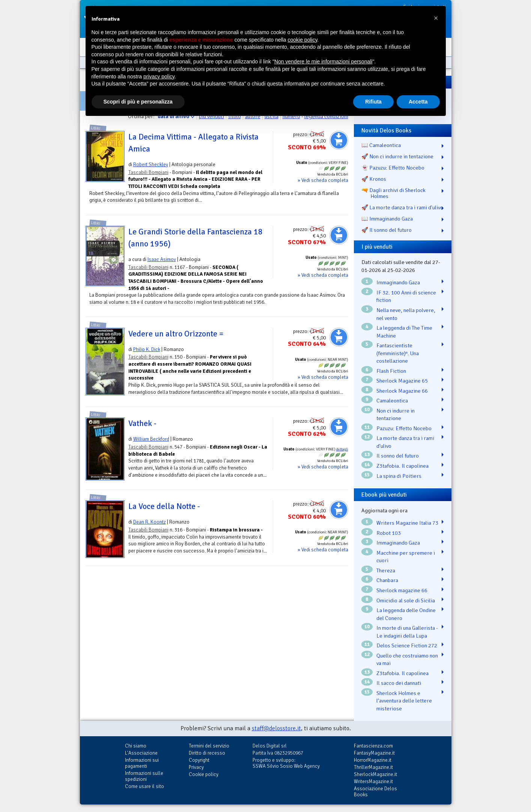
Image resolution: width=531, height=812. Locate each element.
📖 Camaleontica (381, 145)
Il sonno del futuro (398, 456)
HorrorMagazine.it (373, 760)
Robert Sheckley (151, 164)
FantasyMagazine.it (374, 753)
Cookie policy (204, 774)
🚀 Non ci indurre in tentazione (397, 156)
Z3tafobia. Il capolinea (402, 466)
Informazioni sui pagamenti (142, 763)
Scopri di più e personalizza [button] (138, 102)
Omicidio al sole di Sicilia (406, 600)
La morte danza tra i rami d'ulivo (405, 442)
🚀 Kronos (374, 179)
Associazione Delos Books (375, 792)
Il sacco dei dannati (399, 683)
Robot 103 (389, 533)
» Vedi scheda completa (323, 180)
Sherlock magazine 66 (402, 590)
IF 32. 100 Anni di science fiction (406, 296)
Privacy (196, 767)
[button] (436, 18)
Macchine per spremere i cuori (406, 557)
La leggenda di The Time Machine (404, 332)
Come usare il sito (144, 786)
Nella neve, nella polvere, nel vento (406, 314)
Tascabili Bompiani (148, 172)
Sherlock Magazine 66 (402, 391)
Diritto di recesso (207, 753)
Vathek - (142, 423)
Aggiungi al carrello (339, 140)
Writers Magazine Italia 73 (407, 523)
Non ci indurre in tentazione (396, 415)
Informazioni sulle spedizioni (144, 776)
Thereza (386, 570)
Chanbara (387, 580)
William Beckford (151, 439)
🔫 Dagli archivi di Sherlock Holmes (393, 193)
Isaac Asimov (162, 259)
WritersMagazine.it (373, 781)
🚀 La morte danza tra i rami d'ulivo (402, 207)
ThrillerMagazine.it (373, 767)
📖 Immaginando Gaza (387, 219)
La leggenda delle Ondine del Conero (406, 614)
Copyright (199, 760)
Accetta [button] (418, 102)
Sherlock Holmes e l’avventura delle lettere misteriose (404, 701)
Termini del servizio (209, 746)
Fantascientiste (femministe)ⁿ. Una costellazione (398, 353)
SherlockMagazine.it (375, 774)
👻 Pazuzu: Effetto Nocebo (393, 168)
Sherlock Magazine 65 (402, 381)
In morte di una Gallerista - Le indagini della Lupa (407, 632)
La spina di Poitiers (399, 476)
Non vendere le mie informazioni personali (323, 62)
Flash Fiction (391, 371)
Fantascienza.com (373, 746)
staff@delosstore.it (276, 728)
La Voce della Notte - (164, 506)
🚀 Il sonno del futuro (387, 230)
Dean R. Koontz (150, 522)
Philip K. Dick (147, 349)
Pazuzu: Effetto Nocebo (404, 428)
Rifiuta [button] (373, 102)
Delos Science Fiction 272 (407, 645)
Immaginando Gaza (398, 282)
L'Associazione (141, 753)
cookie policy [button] (302, 40)
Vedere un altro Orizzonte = (176, 334)
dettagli (342, 449)
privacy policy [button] (159, 77)
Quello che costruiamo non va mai (407, 660)
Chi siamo (136, 746)
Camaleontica (392, 401)
